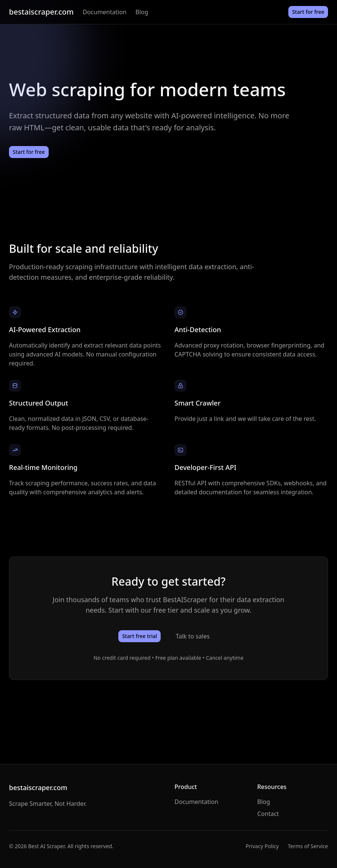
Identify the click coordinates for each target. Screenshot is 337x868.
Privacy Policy (262, 846)
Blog (142, 12)
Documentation (105, 12)
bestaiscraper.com (41, 12)
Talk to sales (193, 636)
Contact (268, 814)
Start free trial (139, 636)
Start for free (308, 12)
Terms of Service (308, 846)
